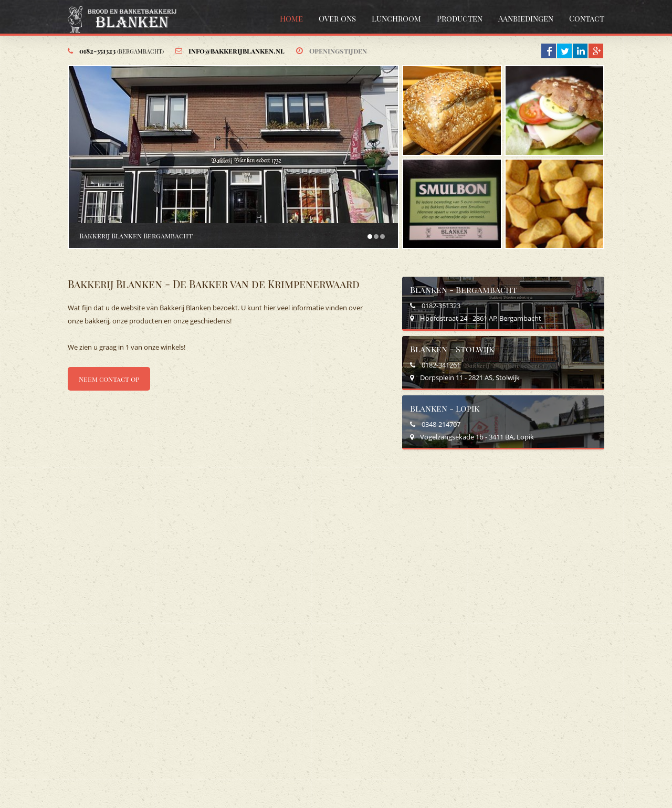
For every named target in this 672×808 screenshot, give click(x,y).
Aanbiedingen (526, 18)
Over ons (337, 18)
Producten (460, 18)
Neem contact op (109, 379)
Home (291, 18)
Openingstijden (338, 51)
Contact (587, 18)
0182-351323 (122, 51)
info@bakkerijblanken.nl (237, 51)
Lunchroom (396, 18)
